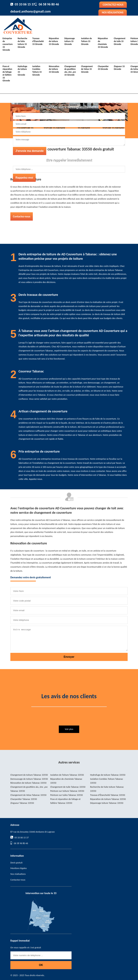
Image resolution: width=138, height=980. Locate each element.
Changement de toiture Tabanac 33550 (29, 775)
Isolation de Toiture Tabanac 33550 (67, 775)
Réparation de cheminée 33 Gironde (103, 43)
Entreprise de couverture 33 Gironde (8, 44)
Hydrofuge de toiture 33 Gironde (22, 71)
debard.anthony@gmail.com (31, 11)
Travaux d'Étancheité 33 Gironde (38, 41)
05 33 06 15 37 (25, 4)
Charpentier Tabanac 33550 (24, 799)
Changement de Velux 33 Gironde (87, 69)
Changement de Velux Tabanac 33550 (28, 795)
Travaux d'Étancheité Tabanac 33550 (107, 795)
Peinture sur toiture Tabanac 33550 (67, 791)
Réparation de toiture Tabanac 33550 (108, 799)
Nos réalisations (113, 12)
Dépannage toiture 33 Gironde (70, 41)
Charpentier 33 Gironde (103, 68)
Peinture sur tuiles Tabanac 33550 (67, 795)
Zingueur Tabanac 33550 (22, 803)
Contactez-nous (113, 5)
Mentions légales (19, 868)
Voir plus (69, 729)
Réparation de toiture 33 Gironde (54, 41)
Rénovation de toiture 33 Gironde (54, 69)
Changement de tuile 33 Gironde (119, 41)
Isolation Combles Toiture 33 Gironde (37, 71)
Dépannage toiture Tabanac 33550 (107, 803)
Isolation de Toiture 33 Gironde (86, 41)
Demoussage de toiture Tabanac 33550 (29, 779)
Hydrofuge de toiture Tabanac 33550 (108, 775)
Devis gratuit (16, 863)
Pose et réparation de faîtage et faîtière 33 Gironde (7, 73)
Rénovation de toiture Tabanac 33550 (28, 783)
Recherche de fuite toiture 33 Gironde (22, 43)
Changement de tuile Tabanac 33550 (68, 787)
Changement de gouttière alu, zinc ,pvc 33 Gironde (70, 71)
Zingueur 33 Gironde (119, 68)
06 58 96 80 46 (49, 4)
